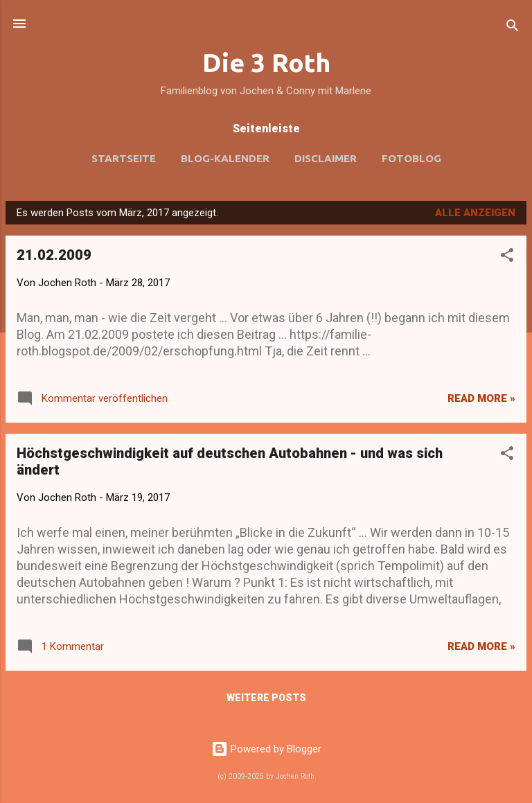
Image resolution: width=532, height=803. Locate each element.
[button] (507, 257)
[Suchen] (513, 28)
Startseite (124, 158)
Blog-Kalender (225, 158)
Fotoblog (411, 158)
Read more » (481, 398)
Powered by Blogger (266, 749)
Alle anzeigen (475, 213)
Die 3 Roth (266, 62)
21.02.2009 (54, 255)
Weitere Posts (266, 698)
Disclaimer (326, 158)
